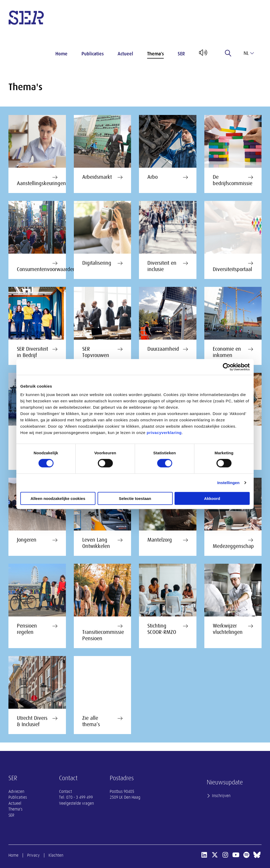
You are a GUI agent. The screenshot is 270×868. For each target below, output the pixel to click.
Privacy (33, 855)
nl (249, 53)
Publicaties (93, 54)
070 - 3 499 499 (79, 797)
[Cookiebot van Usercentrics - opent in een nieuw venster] (227, 367)
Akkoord (212, 498)
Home (61, 54)
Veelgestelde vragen (76, 803)
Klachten (56, 855)
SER (181, 54)
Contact (66, 792)
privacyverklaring (164, 432)
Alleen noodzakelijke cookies (58, 498)
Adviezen (16, 792)
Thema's (155, 54)
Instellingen (228, 483)
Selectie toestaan (135, 498)
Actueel (125, 54)
